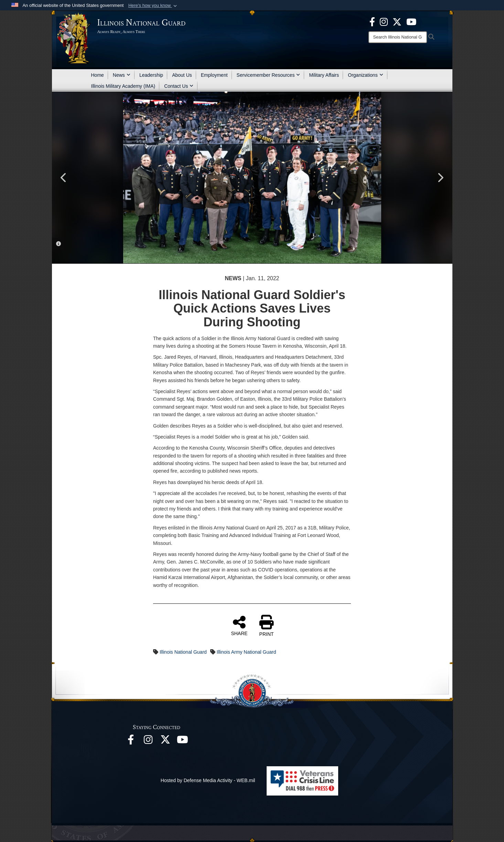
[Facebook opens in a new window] (372, 21)
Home (98, 75)
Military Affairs (324, 75)
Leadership (151, 75)
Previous (64, 178)
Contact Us (179, 86)
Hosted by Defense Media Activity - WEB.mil (208, 780)
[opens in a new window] (397, 21)
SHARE (239, 625)
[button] (153, 6)
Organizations (365, 75)
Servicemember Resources (269, 75)
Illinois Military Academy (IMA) (123, 86)
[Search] (398, 37)
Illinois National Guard (183, 652)
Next (440, 178)
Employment (214, 75)
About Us (182, 75)
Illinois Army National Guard (246, 652)
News (122, 75)
